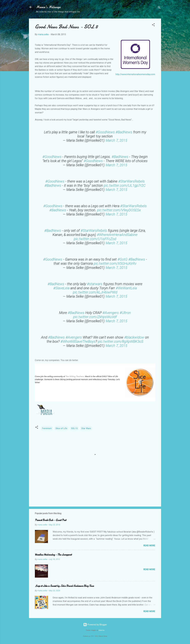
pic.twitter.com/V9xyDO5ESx (119, 210)
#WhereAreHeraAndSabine (117, 235)
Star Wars (86, 428)
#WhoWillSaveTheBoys (78, 341)
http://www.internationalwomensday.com (135, 74)
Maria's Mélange (48, 7)
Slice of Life (61, 428)
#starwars (95, 284)
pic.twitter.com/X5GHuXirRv (115, 264)
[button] (153, 25)
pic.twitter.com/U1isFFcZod (95, 239)
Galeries (102, 630)
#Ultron (125, 313)
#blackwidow (134, 337)
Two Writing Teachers (75, 376)
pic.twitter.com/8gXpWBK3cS (121, 341)
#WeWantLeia (126, 288)
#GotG (123, 259)
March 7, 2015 (116, 140)
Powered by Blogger (95, 625)
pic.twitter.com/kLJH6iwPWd (95, 292)
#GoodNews (105, 132)
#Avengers (111, 313)
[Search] (159, 8)
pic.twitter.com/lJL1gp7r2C (125, 186)
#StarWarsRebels (132, 181)
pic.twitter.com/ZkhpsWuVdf (95, 317)
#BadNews (124, 132)
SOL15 (74, 428)
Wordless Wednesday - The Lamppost (53, 555)
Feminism (47, 428)
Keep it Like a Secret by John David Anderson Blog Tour (64, 586)
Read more (149, 546)
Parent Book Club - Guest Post (51, 520)
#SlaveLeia (61, 288)
